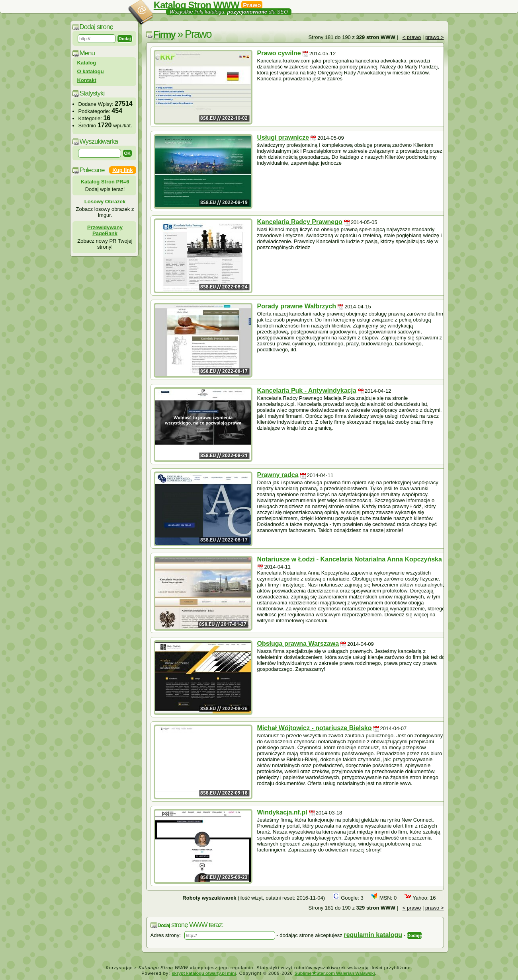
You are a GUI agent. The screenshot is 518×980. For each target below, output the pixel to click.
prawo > (435, 37)
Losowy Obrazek (105, 202)
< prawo (412, 37)
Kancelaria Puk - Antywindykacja (307, 391)
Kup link (122, 170)
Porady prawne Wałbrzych (297, 306)
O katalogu (91, 71)
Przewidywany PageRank (105, 230)
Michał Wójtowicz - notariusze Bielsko (315, 728)
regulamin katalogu (373, 935)
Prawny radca (278, 475)
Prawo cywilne (279, 53)
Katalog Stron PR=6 (105, 182)
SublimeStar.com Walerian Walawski (335, 973)
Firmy (164, 34)
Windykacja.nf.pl (282, 812)
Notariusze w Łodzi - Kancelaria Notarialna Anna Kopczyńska (350, 559)
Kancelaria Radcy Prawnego (300, 222)
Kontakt (87, 80)
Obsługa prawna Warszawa (298, 644)
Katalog (87, 63)
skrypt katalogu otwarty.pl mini (204, 973)
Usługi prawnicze (283, 137)
